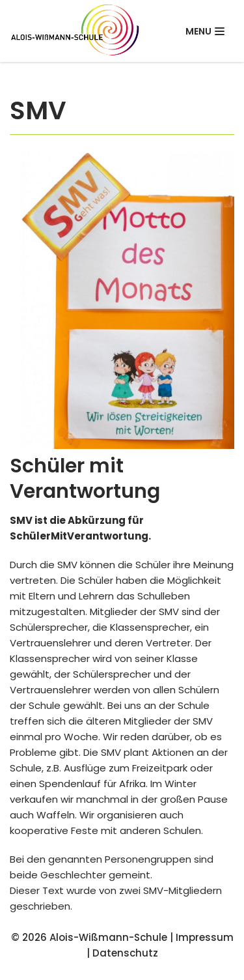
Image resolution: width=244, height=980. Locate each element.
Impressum (205, 937)
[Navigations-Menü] (205, 31)
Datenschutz (125, 953)
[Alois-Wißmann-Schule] (75, 31)
